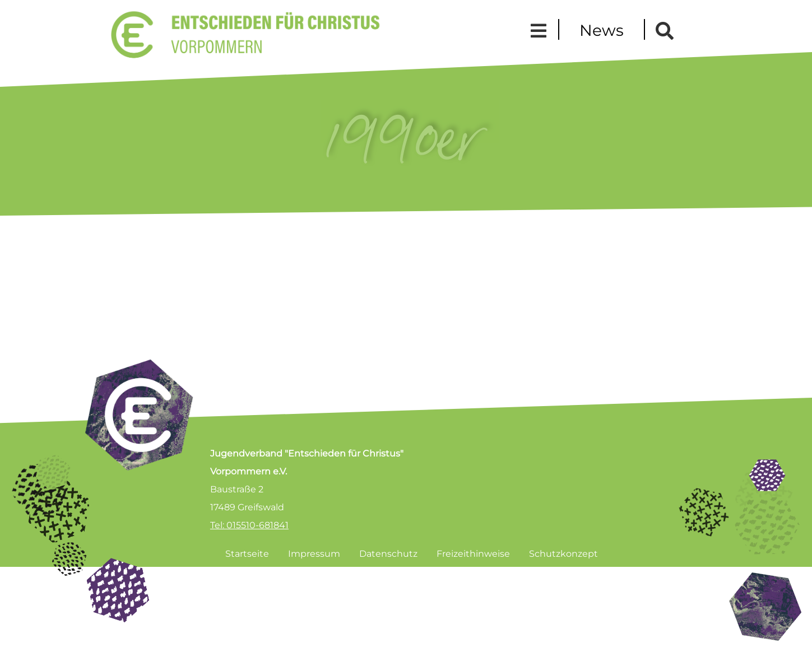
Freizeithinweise (473, 554)
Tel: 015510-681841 (249, 525)
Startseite (247, 554)
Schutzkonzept (563, 554)
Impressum (314, 554)
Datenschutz (388, 554)
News (602, 30)
